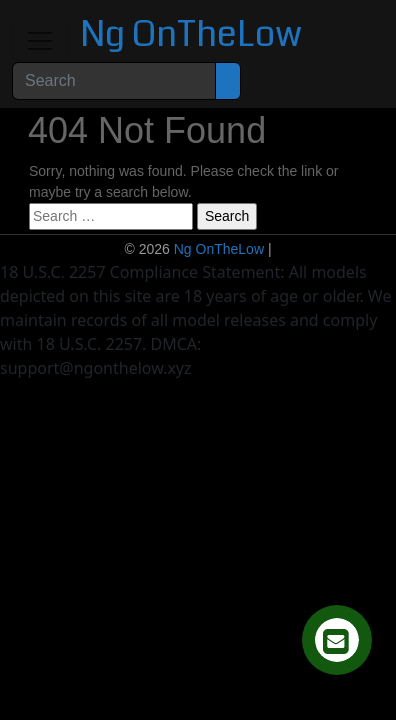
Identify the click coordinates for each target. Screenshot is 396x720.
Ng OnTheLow (191, 34)
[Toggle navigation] (40, 41)
